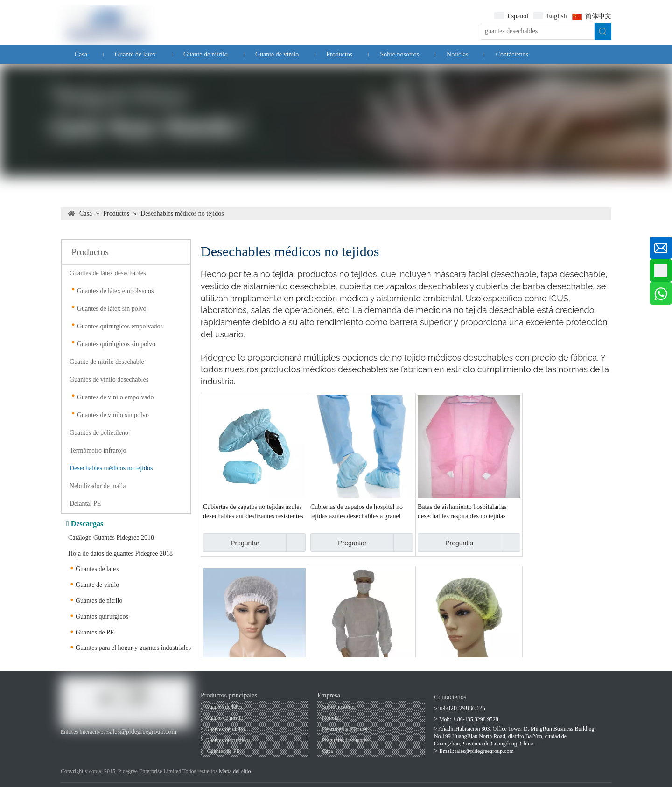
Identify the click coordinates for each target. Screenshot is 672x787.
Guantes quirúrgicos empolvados (120, 326)
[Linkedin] (98, 742)
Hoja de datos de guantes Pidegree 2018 (120, 554)
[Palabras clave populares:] (603, 31)
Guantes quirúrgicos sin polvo (116, 344)
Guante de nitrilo (224, 718)
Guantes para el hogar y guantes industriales (133, 648)
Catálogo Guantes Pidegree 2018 (111, 538)
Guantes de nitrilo (99, 601)
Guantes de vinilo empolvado (115, 397)
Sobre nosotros (339, 707)
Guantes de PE (95, 632)
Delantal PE (85, 504)
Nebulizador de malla (98, 486)
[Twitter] (114, 742)
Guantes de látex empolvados (115, 291)
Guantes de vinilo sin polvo (113, 415)
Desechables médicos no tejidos (111, 468)
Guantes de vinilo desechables (109, 380)
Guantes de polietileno (99, 433)
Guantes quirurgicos (102, 616)
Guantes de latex (97, 569)
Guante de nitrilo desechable (107, 362)
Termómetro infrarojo (98, 450)
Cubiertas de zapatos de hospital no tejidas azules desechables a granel (357, 512)
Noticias (331, 718)
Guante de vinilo (97, 585)
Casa (327, 751)
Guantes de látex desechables (108, 273)
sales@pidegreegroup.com (142, 732)
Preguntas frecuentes (345, 740)
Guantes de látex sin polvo (112, 309)
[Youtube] (82, 742)
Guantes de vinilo (225, 729)
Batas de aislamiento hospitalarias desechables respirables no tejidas (462, 512)
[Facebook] (66, 742)
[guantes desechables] (538, 31)
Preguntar (231, 543)
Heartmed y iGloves (345, 729)
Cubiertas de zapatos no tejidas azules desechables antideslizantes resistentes (253, 512)
